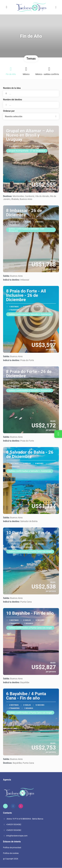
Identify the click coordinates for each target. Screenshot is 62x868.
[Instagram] (21, 806)
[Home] (5, 806)
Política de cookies (11, 853)
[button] (56, 7)
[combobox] (31, 105)
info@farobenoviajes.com (17, 836)
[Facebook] (13, 806)
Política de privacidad (12, 848)
